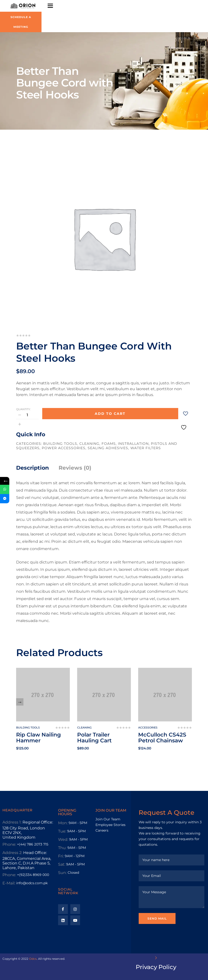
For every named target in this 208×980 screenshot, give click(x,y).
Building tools (60, 444)
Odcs (33, 959)
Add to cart (110, 414)
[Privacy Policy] (156, 958)
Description (32, 468)
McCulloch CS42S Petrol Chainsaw (162, 738)
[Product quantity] (27, 415)
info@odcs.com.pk (32, 883)
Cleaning (89, 444)
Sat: (62, 864)
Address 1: (12, 822)
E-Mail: (9, 883)
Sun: (62, 873)
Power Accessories (64, 448)
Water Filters (146, 448)
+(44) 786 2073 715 (33, 844)
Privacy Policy (156, 967)
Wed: (63, 839)
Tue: (62, 831)
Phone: (9, 844)
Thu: (62, 848)
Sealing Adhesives (108, 448)
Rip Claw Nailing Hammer (38, 738)
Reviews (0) (75, 468)
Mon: (63, 823)
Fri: (61, 856)
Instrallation (133, 444)
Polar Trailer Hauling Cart (94, 738)
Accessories (148, 728)
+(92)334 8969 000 (33, 875)
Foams (109, 444)
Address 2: (12, 853)
